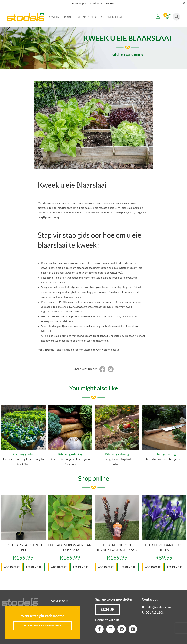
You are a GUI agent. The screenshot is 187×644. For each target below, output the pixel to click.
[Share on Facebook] (102, 369)
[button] (108, 610)
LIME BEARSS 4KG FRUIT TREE (23, 547)
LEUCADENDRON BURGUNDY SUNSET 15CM (117, 547)
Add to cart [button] (12, 567)
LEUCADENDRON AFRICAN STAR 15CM (70, 547)
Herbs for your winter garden (164, 459)
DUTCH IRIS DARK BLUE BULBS (164, 547)
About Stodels (59, 601)
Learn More (34, 567)
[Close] (77, 609)
